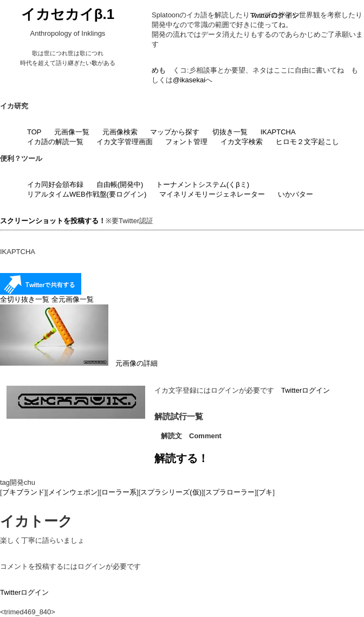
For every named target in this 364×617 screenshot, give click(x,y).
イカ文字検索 (242, 142)
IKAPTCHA (278, 132)
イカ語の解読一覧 (55, 142)
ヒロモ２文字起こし (307, 142)
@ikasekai (189, 80)
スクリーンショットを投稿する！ (53, 221)
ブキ (265, 492)
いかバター (295, 194)
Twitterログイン (275, 15)
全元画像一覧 (73, 299)
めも (159, 70)
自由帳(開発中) (120, 184)
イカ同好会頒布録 (55, 184)
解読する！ (181, 458)
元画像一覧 (72, 132)
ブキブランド (23, 492)
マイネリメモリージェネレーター (212, 194)
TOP (34, 132)
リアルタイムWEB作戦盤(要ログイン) (87, 194)
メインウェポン (73, 492)
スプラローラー (230, 492)
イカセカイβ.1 (68, 14)
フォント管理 (186, 142)
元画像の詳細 (79, 363)
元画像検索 (120, 132)
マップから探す (175, 132)
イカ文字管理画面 (125, 142)
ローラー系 (119, 492)
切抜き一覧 (230, 132)
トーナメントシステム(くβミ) (203, 184)
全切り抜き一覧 (25, 299)
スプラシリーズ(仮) (171, 492)
